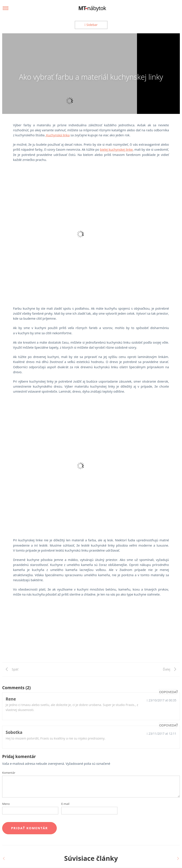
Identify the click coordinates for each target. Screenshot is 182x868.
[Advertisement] (91, 632)
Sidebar (91, 25)
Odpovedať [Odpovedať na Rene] (168, 692)
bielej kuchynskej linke (116, 149)
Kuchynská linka (58, 135)
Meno (6, 804)
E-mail (65, 804)
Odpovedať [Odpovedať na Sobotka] (168, 725)
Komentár (9, 773)
